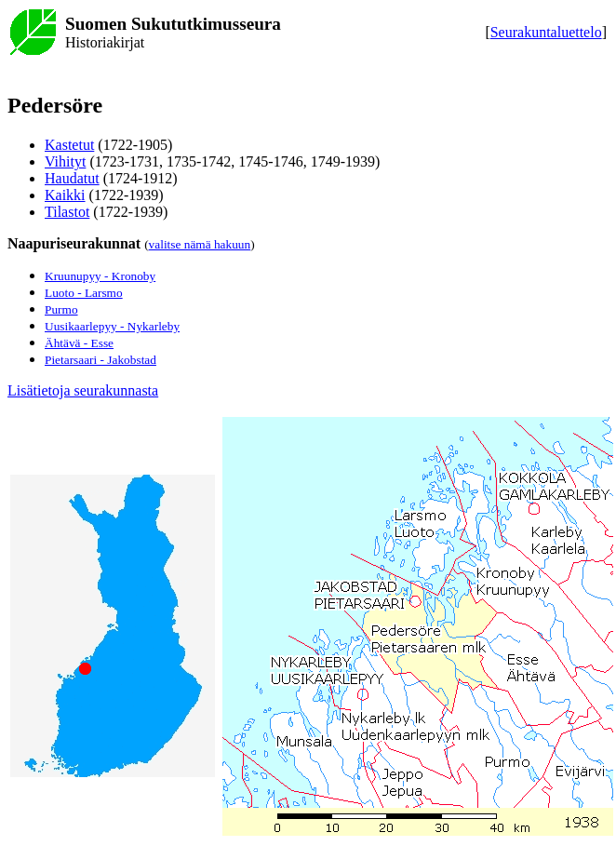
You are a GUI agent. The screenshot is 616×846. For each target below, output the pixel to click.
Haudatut (72, 178)
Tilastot (67, 212)
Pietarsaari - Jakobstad (100, 360)
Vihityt (65, 161)
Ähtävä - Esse (79, 343)
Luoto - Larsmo (84, 293)
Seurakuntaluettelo (546, 32)
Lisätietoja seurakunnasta (83, 390)
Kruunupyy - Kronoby (100, 276)
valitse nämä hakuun (200, 244)
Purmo (61, 309)
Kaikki (65, 195)
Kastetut (69, 145)
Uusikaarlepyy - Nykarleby (112, 326)
